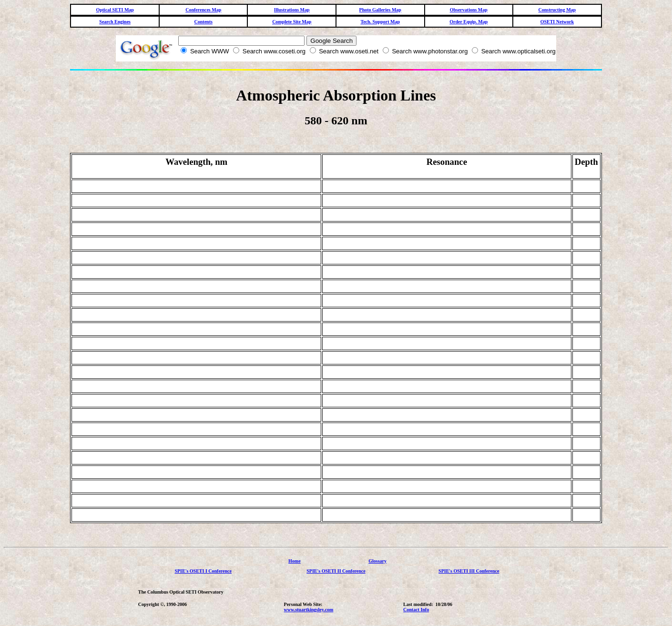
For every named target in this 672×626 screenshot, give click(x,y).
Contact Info (416, 610)
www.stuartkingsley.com (309, 610)
